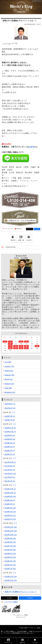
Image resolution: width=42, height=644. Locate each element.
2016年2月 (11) (10, 515)
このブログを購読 (11, 602)
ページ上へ (35, 643)
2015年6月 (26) (10, 550)
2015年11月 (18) (11, 531)
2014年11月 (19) (11, 580)
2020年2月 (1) (10, 416)
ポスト (30, 229)
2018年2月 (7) (10, 451)
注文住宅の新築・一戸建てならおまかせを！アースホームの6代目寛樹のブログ (21, 7)
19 (21, 346)
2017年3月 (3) (10, 477)
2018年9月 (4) (10, 435)
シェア (38, 229)
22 (37, 346)
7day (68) (8, 388)
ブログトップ (8, 643)
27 (26, 348)
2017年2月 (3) (10, 481)
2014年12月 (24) (11, 577)
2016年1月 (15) (10, 519)
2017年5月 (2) (10, 470)
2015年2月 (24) (10, 565)
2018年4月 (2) (10, 443)
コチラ (31, 147)
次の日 (29, 238)
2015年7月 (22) (10, 546)
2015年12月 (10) (11, 527)
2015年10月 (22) (11, 535)
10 (10, 344)
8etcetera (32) (10, 392)
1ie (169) (8, 362)
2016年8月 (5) (10, 500)
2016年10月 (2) (10, 493)
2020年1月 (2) (10, 420)
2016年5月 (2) (10, 504)
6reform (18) (9, 384)
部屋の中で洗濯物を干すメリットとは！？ (20, 21)
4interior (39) (9, 375)
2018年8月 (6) (10, 439)
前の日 (14, 238)
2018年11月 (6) (10, 428)
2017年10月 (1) (10, 462)
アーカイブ (8, 399)
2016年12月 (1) (10, 489)
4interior (19, 229)
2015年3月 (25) (10, 561)
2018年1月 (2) (10, 454)
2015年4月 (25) (10, 557)
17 (10, 346)
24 (10, 348)
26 (21, 348)
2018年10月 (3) (10, 432)
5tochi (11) (9, 379)
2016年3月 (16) (10, 512)
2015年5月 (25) (10, 554)
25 (16, 348)
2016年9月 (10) (10, 497)
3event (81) (9, 371)
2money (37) (9, 366)
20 (26, 346)
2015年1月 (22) (10, 569)
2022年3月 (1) (10, 404)
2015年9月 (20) (10, 538)
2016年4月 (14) (10, 508)
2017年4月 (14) (10, 474)
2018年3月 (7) (10, 447)
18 (16, 346)
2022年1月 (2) (10, 408)
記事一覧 (21, 240)
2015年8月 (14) (10, 542)
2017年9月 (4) (10, 466)
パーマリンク (9, 229)
